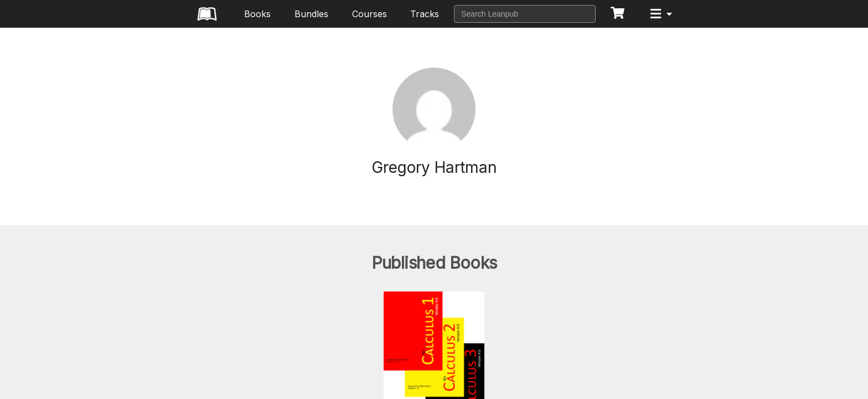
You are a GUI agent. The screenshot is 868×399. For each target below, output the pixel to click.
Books (257, 14)
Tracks (425, 14)
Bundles (311, 14)
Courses (370, 14)
